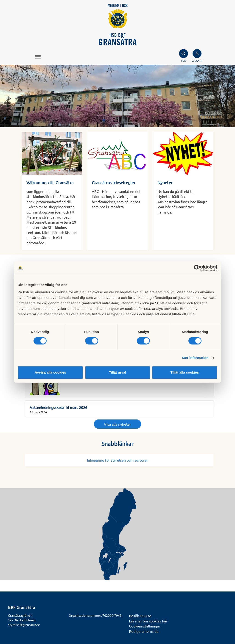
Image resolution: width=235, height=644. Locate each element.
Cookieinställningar (145, 626)
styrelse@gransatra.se (24, 625)
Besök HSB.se (140, 616)
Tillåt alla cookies (185, 372)
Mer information (195, 358)
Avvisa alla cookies (50, 372)
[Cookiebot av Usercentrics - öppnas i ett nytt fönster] (197, 268)
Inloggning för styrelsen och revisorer (119, 460)
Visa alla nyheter (117, 424)
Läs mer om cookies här (148, 621)
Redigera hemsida (144, 631)
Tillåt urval (118, 372)
